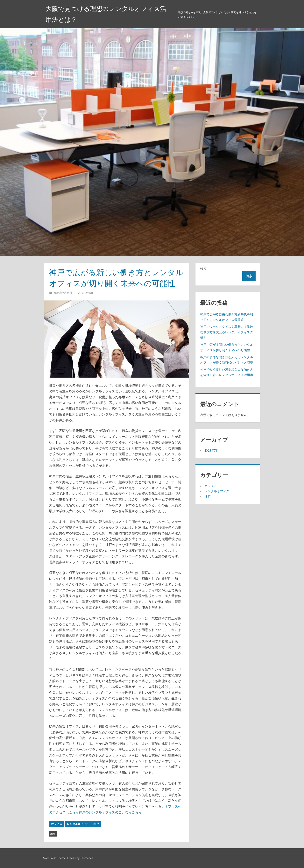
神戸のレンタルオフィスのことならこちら (110, 812)
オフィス (57, 824)
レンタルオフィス (78, 824)
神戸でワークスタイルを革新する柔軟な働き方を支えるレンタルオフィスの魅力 (227, 332)
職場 (53, 834)
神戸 (96, 824)
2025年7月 (212, 450)
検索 (203, 268)
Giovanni (88, 293)
